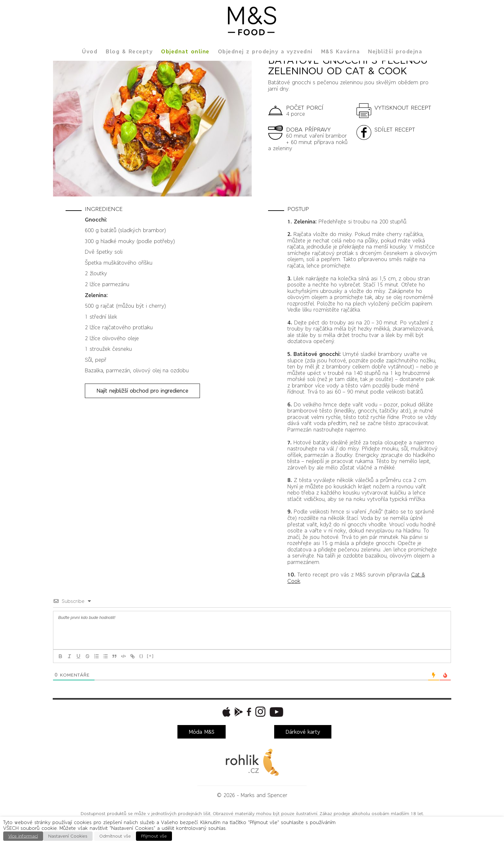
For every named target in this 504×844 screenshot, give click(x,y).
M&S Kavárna (341, 51)
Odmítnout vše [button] (115, 836)
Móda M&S (202, 732)
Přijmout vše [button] (154, 836)
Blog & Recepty (129, 51)
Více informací (23, 836)
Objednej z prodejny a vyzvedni (265, 51)
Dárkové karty (303, 732)
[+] (150, 656)
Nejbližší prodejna (395, 51)
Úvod (90, 51)
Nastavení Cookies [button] (68, 836)
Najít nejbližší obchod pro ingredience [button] (142, 391)
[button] (397, 110)
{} (141, 656)
